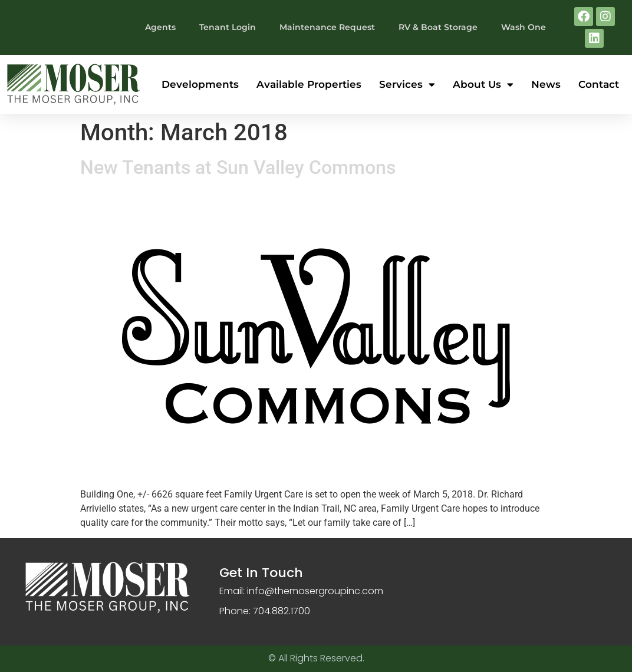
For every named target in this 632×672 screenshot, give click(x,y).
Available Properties (309, 84)
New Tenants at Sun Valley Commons (238, 167)
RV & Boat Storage (438, 27)
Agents (160, 27)
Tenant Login (228, 27)
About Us (483, 85)
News (546, 84)
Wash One (524, 27)
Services (407, 85)
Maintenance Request (327, 27)
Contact (599, 84)
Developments (200, 84)
